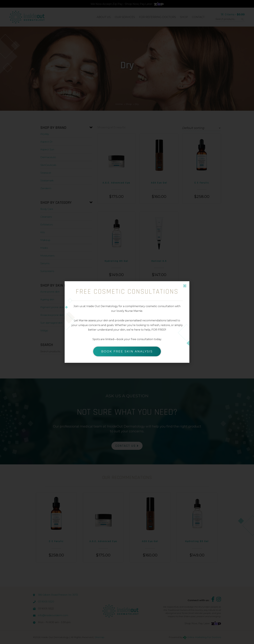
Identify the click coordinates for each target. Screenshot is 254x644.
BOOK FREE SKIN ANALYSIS (127, 351)
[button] (185, 286)
